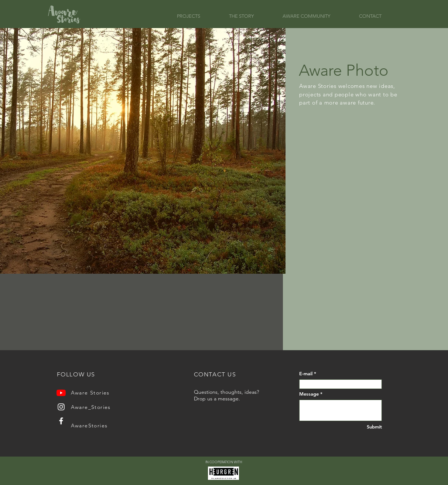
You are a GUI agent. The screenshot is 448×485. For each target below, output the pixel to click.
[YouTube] (61, 393)
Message (309, 394)
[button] (197, 16)
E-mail (306, 374)
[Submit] (368, 427)
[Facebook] (61, 421)
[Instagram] (61, 407)
